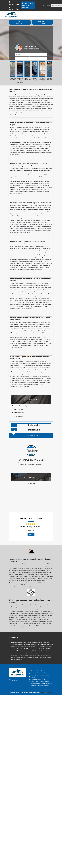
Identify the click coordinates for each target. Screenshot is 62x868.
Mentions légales (34, 693)
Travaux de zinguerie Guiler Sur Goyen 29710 (30, 655)
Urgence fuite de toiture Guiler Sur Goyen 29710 (34, 647)
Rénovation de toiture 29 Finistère (40, 673)
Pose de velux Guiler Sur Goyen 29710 (32, 657)
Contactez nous (43, 22)
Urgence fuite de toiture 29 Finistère (40, 681)
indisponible (14, 3)
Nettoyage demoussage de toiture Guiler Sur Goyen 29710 (28, 645)
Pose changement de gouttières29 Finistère (42, 683)
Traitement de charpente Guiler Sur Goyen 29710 (29, 653)
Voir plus (31, 534)
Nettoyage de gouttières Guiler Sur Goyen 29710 (22, 643)
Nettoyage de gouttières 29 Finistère (40, 686)
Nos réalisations (20, 22)
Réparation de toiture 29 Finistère (39, 679)
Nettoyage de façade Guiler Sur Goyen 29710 (38, 649)
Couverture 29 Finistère (37, 671)
